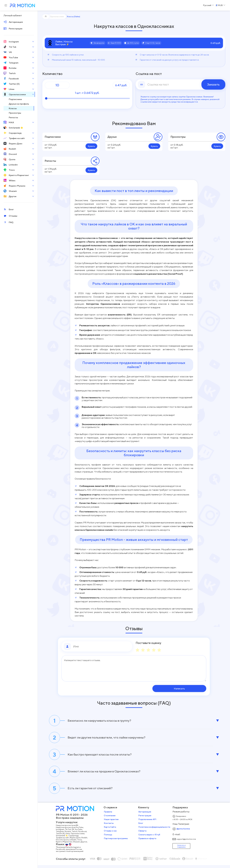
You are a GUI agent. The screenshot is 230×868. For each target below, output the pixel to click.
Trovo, (81, 843)
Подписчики (53, 137)
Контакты (110, 826)
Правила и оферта (148, 842)
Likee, (69, 837)
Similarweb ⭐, (63, 839)
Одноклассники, (79, 837)
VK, (74, 833)
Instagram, (61, 833)
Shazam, (78, 845)
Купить (91, 146)
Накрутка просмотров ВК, (68, 829)
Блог (142, 826)
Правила (109, 815)
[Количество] (57, 85)
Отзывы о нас (111, 834)
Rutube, (69, 835)
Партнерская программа (117, 842)
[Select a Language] (208, 5)
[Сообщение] (134, 668)
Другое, (85, 845)
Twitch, (76, 835)
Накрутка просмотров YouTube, (71, 831)
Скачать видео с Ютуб (150, 838)
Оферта (143, 834)
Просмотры (178, 137)
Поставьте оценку (148, 643)
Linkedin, (74, 843)
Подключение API (148, 823)
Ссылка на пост (149, 74)
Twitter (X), (62, 837)
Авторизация (146, 815)
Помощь (109, 838)
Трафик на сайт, (64, 841)
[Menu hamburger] (6, 5)
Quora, (67, 843)
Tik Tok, (69, 833)
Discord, (60, 843)
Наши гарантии (112, 823)
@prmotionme (184, 832)
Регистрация (146, 819)
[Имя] (102, 646)
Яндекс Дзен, (76, 841)
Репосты (50, 161)
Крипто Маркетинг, (65, 845)
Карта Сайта (111, 830)
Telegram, (61, 835)
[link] (181, 84)
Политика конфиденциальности (155, 830)
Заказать (213, 84)
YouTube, (80, 833)
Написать (188, 689)
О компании (111, 819)
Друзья (112, 137)
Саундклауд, (75, 839)
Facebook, (84, 835)
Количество (52, 74)
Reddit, (86, 841)
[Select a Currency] (220, 5)
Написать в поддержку (182, 849)
